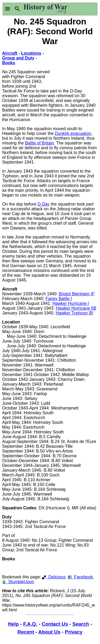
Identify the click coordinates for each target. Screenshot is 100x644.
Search (81, 624)
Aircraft (10, 53)
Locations (31, 53)
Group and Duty (18, 58)
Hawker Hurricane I (71, 303)
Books (9, 63)
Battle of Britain (39, 143)
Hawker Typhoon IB (74, 313)
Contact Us (55, 624)
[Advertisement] (74, 67)
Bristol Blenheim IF (77, 294)
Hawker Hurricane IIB (76, 308)
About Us (49, 632)
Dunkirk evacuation (73, 133)
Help (13, 624)
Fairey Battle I (59, 299)
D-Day (44, 204)
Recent (26, 632)
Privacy (74, 632)
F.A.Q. (30, 624)
